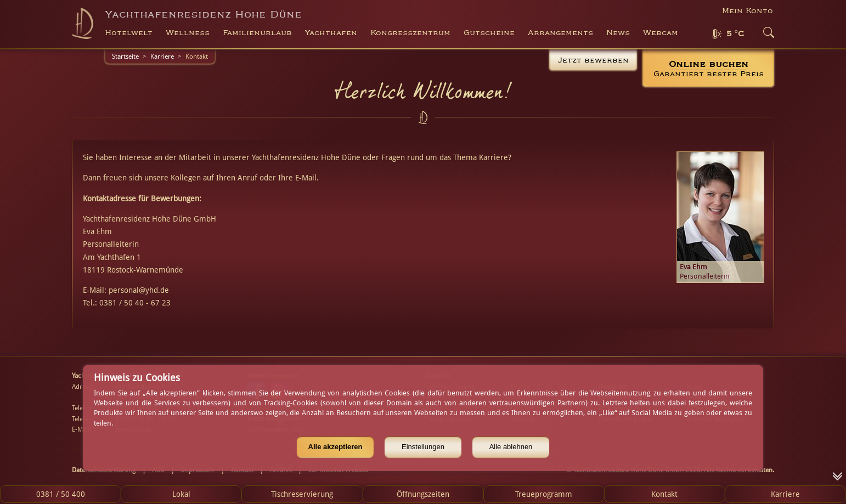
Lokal (181, 494)
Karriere (162, 56)
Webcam (661, 33)
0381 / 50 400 (61, 494)
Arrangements (560, 33)
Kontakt (664, 494)
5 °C (735, 34)
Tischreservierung (302, 494)
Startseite (125, 56)
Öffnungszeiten (423, 494)
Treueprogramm (544, 494)
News (618, 33)
